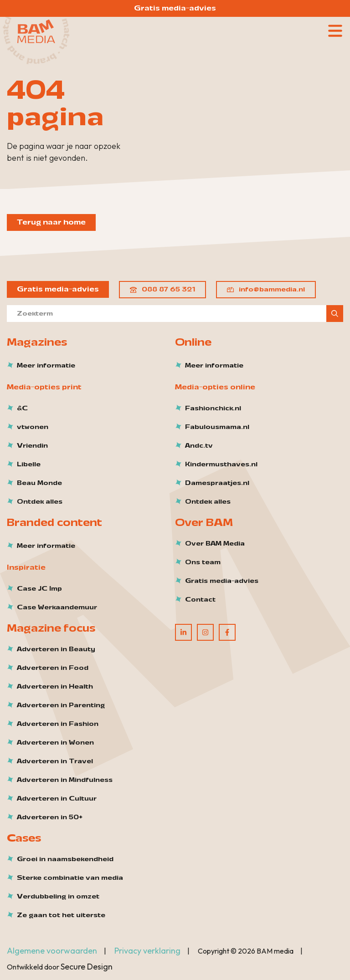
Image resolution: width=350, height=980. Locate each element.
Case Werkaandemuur (57, 607)
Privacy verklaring (147, 951)
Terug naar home (51, 222)
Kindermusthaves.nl (221, 464)
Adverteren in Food (53, 668)
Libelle (29, 464)
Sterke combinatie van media (70, 878)
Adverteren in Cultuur (57, 799)
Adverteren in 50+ (50, 817)
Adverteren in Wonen (55, 743)
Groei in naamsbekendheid (65, 859)
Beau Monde (39, 483)
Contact (200, 600)
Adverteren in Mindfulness (65, 780)
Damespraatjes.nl (217, 483)
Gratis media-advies (175, 8)
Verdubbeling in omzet (58, 897)
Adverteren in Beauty (56, 649)
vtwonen (33, 427)
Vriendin (32, 446)
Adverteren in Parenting (61, 705)
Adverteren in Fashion (58, 724)
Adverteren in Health (55, 687)
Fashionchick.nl (213, 408)
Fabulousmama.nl (217, 427)
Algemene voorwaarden (52, 951)
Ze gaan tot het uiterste (61, 915)
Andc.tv (199, 446)
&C (22, 408)
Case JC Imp (39, 589)
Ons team (203, 562)
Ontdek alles (40, 502)
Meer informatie (46, 366)
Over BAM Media (215, 544)
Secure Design (87, 967)
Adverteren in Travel (55, 761)
